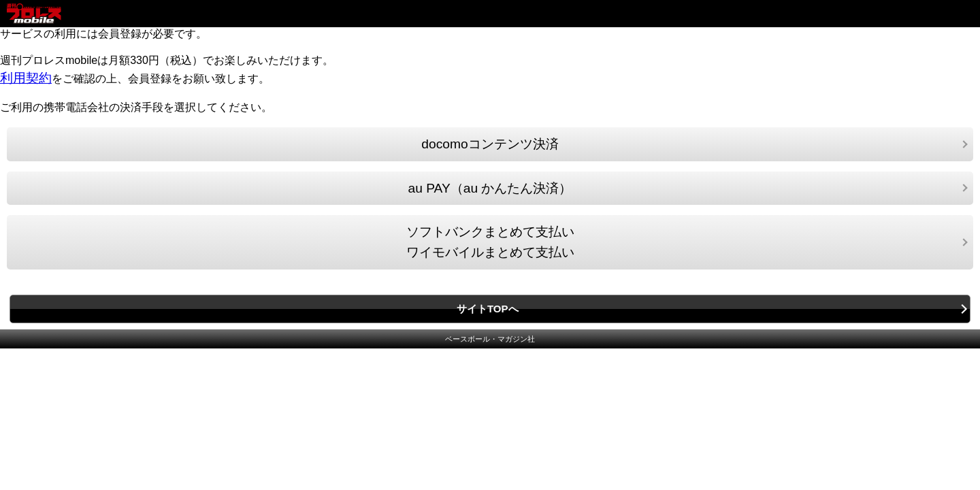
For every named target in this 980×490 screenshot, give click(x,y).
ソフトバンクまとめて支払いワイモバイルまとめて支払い (490, 242)
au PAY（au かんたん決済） (490, 188)
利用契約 (26, 78)
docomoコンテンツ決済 (490, 144)
